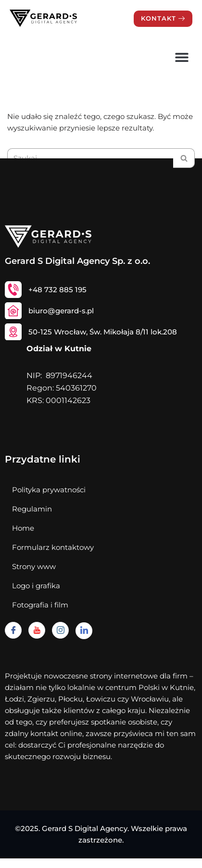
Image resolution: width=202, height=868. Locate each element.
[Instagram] (60, 630)
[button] (182, 57)
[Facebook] (13, 630)
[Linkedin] (84, 631)
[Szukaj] (184, 158)
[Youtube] (37, 630)
